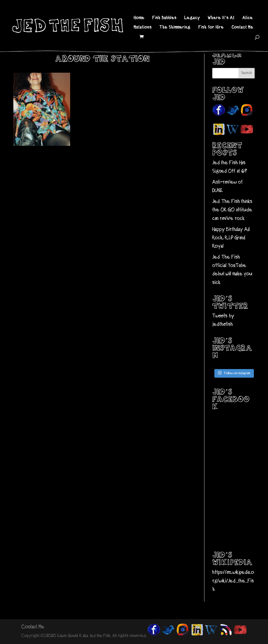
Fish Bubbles (164, 18)
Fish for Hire (211, 28)
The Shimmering (175, 28)
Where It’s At (221, 18)
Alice (248, 18)
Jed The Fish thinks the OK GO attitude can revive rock (232, 210)
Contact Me (242, 28)
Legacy (192, 18)
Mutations (143, 28)
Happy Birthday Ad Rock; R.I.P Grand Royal (231, 238)
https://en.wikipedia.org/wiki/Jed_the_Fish (233, 581)
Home (139, 18)
